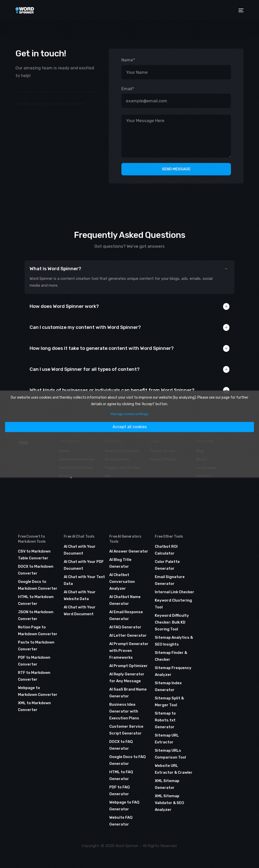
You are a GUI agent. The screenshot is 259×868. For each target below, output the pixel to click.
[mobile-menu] (240, 10)
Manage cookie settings (129, 414)
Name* (128, 59)
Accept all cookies (130, 427)
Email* (128, 87)
